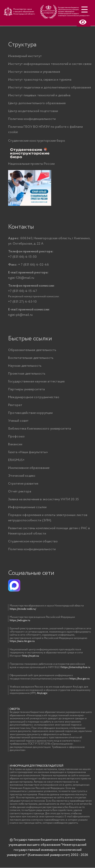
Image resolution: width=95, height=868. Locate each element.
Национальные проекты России (31, 164)
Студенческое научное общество (33, 541)
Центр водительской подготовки (33, 111)
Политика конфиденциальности (32, 119)
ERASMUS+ (16, 460)
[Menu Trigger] (84, 10)
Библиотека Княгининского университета (40, 429)
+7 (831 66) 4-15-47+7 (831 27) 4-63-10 (34, 294)
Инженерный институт (25, 56)
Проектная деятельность (27, 374)
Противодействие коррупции (30, 413)
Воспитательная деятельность (31, 358)
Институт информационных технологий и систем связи (50, 64)
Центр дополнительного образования (37, 103)
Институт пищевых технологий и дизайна (39, 95)
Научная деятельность (25, 366)
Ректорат (15, 405)
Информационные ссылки (27, 507)
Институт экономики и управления (34, 72)
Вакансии (15, 444)
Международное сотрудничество (34, 397)
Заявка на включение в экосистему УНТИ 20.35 (43, 499)
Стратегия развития (23, 484)
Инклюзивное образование (29, 468)
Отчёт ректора (20, 492)
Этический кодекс (22, 476)
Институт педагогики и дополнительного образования (50, 88)
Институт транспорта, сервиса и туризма (40, 80)
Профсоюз (16, 437)
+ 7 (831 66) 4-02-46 (29, 265)
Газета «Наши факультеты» (28, 452)
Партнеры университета (26, 389)
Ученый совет (18, 421)
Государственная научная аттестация (36, 382)
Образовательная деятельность (32, 350)
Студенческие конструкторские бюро (37, 141)
